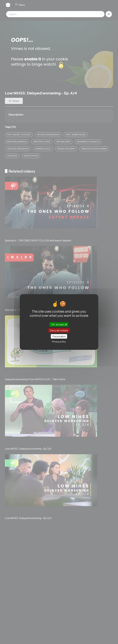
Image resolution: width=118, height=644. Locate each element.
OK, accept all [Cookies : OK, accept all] (59, 324)
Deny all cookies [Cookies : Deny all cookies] (59, 330)
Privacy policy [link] (59, 342)
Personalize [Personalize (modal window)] (59, 336)
